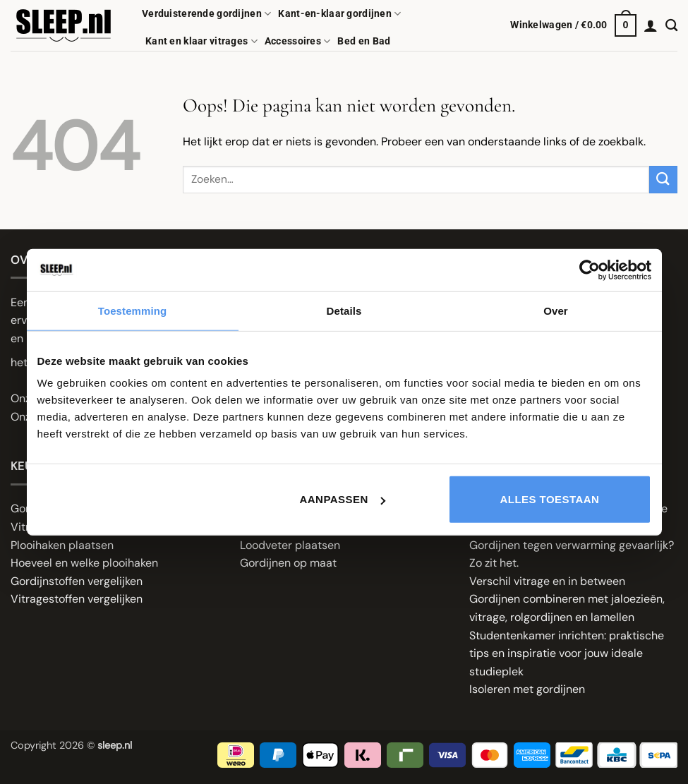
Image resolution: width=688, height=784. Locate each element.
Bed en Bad (364, 41)
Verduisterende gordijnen (206, 14)
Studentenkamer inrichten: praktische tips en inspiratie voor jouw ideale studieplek (567, 653)
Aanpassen (343, 499)
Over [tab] (556, 310)
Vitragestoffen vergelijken (77, 599)
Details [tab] (344, 310)
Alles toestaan (550, 499)
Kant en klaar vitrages (201, 41)
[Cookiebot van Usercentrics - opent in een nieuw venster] (590, 270)
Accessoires (298, 41)
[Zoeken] (671, 26)
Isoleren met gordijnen (527, 689)
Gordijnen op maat (288, 563)
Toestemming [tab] (133, 310)
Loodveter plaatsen (290, 545)
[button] (573, 25)
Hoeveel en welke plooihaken (84, 563)
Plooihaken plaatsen (62, 545)
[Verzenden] (663, 180)
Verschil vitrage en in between (547, 581)
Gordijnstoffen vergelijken (77, 581)
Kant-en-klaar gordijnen (339, 14)
